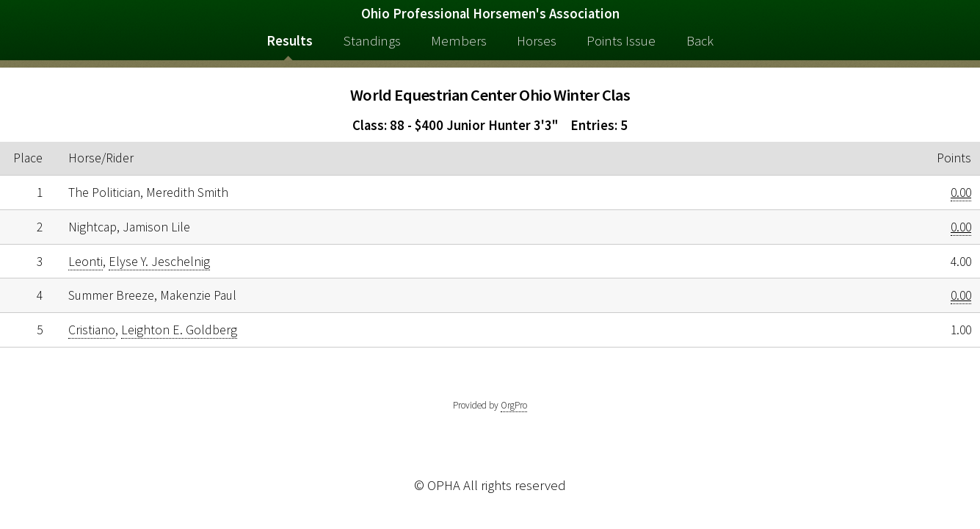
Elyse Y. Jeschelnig (159, 262)
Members (459, 41)
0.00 (961, 192)
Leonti (86, 262)
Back (700, 41)
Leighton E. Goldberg (179, 330)
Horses (537, 41)
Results (290, 41)
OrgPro (514, 405)
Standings (372, 41)
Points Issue (621, 41)
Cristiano (92, 330)
